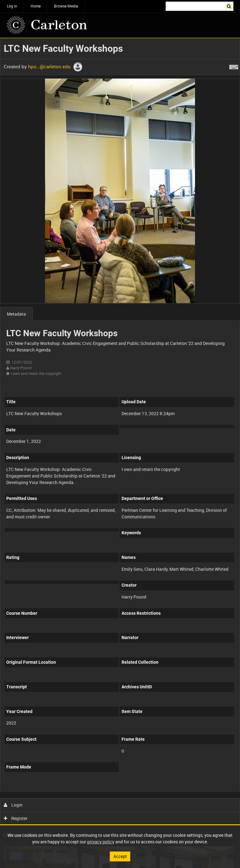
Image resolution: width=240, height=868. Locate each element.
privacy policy (101, 842)
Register (16, 818)
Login (13, 805)
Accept (120, 856)
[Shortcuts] (234, 66)
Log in (12, 6)
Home (36, 6)
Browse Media (66, 6)
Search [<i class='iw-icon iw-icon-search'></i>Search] (230, 6)
